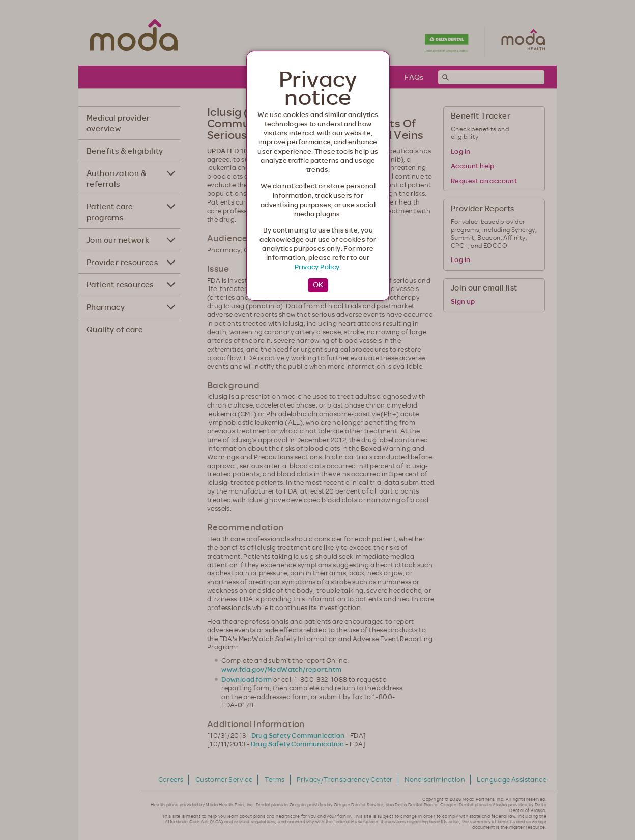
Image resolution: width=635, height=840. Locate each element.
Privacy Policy (317, 267)
